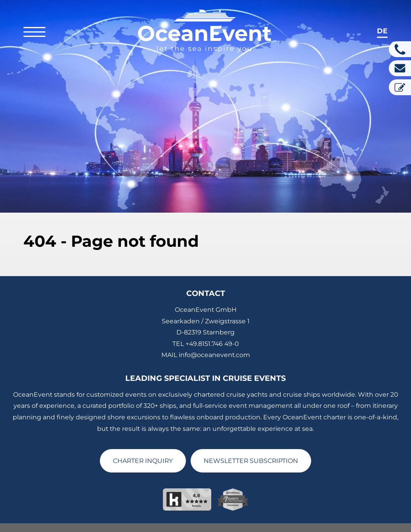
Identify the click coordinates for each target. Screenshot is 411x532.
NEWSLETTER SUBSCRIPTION (251, 447)
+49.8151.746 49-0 (212, 330)
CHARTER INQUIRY (143, 447)
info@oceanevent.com (214, 341)
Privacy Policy (184, 528)
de (382, 31)
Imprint (148, 528)
